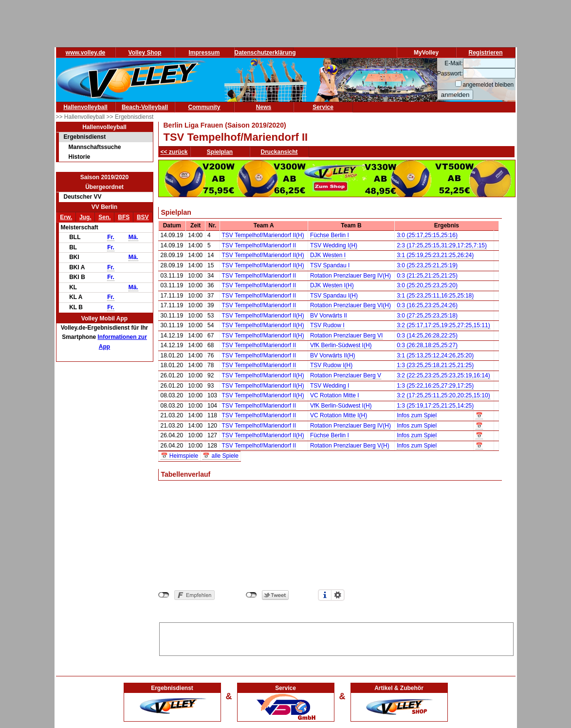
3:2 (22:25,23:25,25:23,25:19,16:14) (443, 375)
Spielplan (220, 152)
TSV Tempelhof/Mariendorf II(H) (263, 235)
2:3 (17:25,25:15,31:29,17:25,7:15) (442, 245)
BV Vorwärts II (329, 316)
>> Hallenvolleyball (81, 117)
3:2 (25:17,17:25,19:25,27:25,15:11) (443, 325)
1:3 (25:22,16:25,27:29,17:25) (435, 386)
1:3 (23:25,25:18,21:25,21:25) (435, 365)
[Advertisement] (336, 637)
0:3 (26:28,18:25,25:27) (427, 345)
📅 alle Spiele (221, 456)
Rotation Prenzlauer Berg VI (346, 336)
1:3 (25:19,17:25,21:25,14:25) (435, 406)
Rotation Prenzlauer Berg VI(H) (350, 305)
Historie (80, 157)
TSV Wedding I (330, 386)
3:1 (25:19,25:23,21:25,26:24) (435, 255)
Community (204, 107)
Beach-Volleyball (145, 107)
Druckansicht (279, 152)
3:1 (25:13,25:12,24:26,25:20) (435, 355)
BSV (143, 217)
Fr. (111, 237)
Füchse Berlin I (330, 235)
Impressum (204, 53)
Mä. (133, 237)
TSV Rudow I (327, 325)
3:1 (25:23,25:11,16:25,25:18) (435, 296)
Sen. (104, 217)
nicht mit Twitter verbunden (251, 595)
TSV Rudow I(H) (331, 365)
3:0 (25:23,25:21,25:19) (427, 265)
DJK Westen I (328, 255)
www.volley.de (85, 53)
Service (323, 107)
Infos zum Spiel (417, 415)
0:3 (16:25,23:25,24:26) (427, 305)
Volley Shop (145, 53)
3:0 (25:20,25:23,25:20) (427, 285)
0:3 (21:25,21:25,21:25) (427, 276)
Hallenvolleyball (85, 107)
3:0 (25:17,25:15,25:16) (427, 235)
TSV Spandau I (330, 265)
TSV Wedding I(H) (334, 245)
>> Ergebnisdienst (130, 117)
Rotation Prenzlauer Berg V (346, 375)
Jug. (85, 217)
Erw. (66, 217)
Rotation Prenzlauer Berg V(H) (350, 446)
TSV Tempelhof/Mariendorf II (259, 245)
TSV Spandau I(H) (334, 296)
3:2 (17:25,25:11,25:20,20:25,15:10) (443, 395)
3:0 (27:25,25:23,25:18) (427, 316)
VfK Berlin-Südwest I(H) (341, 345)
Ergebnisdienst (85, 137)
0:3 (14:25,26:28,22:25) (427, 336)
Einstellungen (338, 595)
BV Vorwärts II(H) (333, 355)
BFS (124, 217)
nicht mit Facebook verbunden (164, 595)
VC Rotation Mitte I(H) (339, 415)
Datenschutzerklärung (265, 53)
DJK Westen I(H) (332, 285)
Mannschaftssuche (95, 147)
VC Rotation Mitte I (335, 395)
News (264, 107)
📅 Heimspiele (180, 456)
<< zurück (174, 152)
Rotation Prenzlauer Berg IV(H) (350, 276)
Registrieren (485, 53)
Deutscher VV (83, 197)
